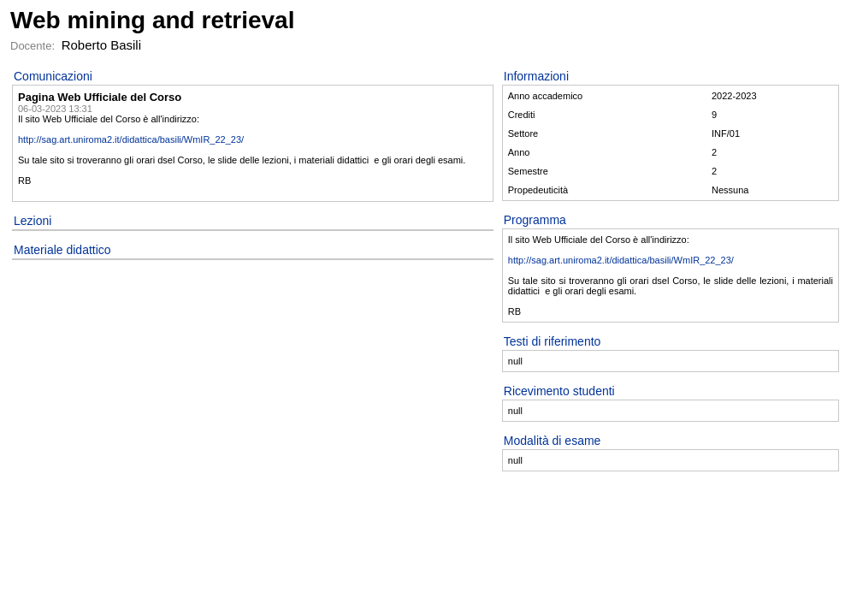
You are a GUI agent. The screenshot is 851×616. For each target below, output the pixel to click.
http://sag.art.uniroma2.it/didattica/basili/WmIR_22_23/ (131, 139)
